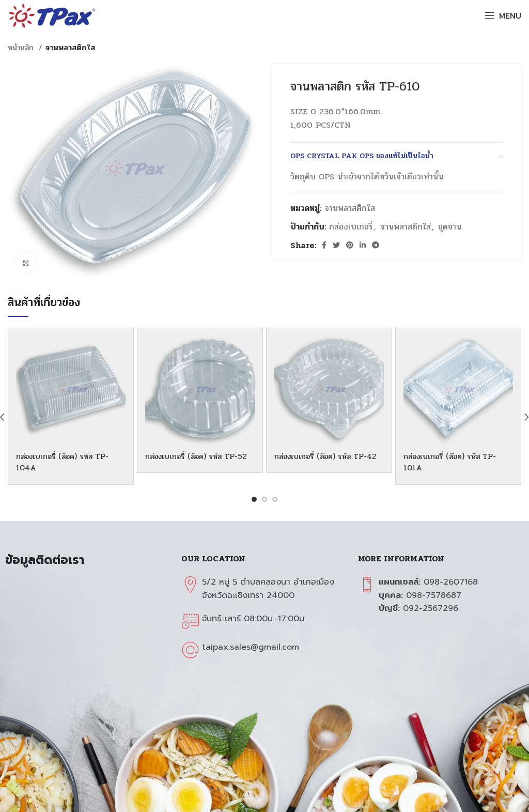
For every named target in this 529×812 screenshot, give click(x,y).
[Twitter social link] (336, 245)
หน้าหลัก (22, 48)
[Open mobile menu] (503, 16)
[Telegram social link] (376, 245)
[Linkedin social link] (363, 245)
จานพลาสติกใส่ (406, 227)
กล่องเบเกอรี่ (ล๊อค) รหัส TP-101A (454, 462)
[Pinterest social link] (350, 245)
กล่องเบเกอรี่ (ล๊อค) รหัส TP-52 (196, 462)
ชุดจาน (450, 227)
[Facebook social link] (324, 245)
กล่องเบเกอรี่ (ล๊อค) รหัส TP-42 (325, 462)
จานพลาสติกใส (70, 48)
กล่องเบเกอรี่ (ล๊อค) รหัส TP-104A (67, 462)
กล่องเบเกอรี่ (351, 227)
